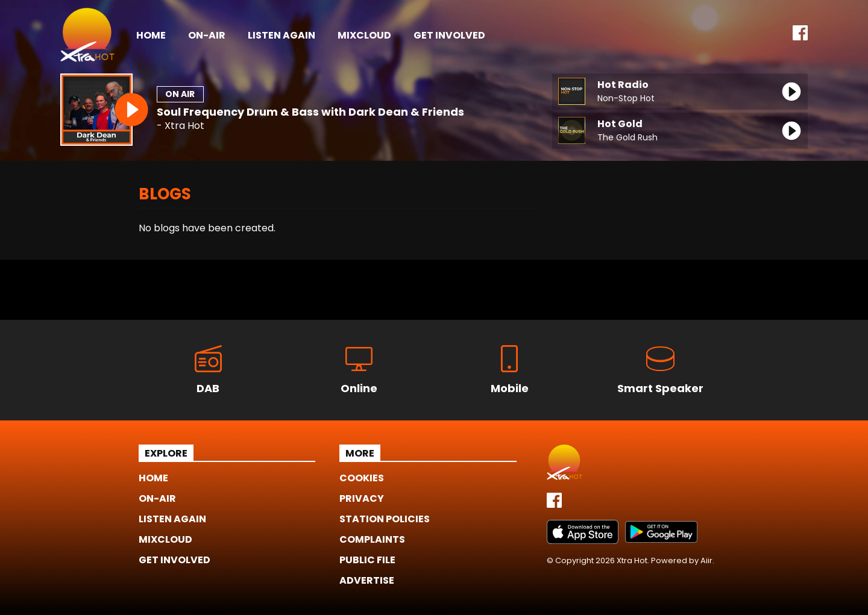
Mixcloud (364, 35)
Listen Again (281, 35)
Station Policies (385, 519)
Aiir (706, 560)
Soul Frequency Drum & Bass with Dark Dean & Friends (310, 112)
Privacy (362, 498)
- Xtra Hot (181, 126)
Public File (367, 560)
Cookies (362, 478)
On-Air (207, 35)
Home (151, 35)
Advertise (367, 580)
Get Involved (449, 35)
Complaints (372, 539)
